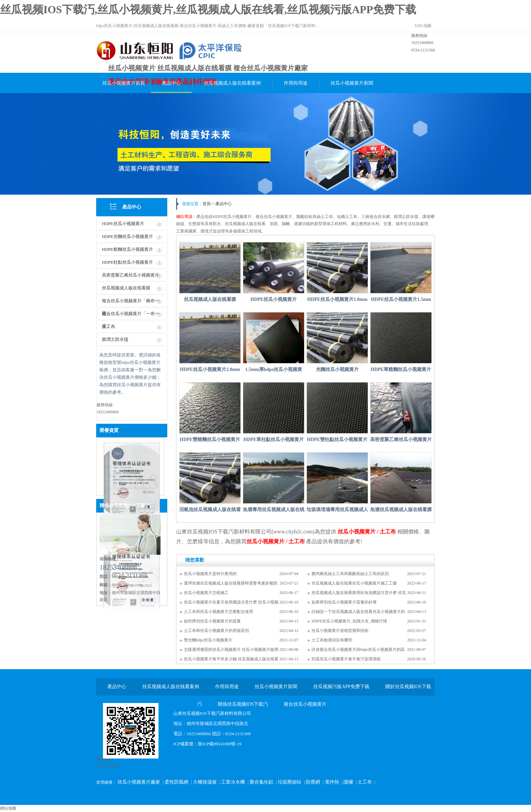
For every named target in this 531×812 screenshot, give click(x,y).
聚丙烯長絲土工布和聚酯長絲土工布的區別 (350, 574)
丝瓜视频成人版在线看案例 (232, 83)
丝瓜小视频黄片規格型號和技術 (340, 631)
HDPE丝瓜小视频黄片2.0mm (210, 369)
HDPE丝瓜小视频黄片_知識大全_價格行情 (349, 621)
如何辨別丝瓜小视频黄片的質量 (212, 621)
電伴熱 (332, 782)
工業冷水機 (233, 782)
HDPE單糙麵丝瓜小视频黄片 (401, 369)
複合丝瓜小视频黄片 (305, 704)
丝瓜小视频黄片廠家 (139, 782)
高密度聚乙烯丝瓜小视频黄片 (131, 275)
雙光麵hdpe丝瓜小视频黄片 (208, 640)
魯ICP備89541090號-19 (220, 744)
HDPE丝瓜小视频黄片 (123, 224)
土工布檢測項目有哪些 (332, 640)
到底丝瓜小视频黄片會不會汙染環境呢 (346, 659)
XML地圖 (423, 26)
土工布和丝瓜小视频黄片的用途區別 (216, 631)
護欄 (348, 782)
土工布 (109, 326)
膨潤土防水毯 (115, 339)
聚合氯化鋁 (261, 782)
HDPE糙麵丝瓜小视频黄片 (128, 249)
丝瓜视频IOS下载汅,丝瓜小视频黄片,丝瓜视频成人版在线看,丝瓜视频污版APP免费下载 (208, 9)
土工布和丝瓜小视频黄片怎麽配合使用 (218, 612)
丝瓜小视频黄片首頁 (124, 83)
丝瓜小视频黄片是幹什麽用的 (210, 574)
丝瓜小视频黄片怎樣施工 (206, 593)
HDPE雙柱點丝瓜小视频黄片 (337, 440)
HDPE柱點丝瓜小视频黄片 (128, 262)
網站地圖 (8, 808)
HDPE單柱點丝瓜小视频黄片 (274, 440)
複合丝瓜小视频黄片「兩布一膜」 (131, 303)
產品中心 (171, 83)
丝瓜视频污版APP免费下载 (341, 687)
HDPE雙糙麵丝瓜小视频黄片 (210, 440)
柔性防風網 (176, 782)
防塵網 (313, 782)
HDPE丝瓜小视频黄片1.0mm (337, 299)
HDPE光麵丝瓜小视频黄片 (128, 236)
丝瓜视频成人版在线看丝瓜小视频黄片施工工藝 (354, 583)
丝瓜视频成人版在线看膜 (126, 288)
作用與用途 (296, 83)
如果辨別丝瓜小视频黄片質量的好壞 (344, 602)
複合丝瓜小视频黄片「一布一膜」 (131, 316)
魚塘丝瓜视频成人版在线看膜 (401, 510)
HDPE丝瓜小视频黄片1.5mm (401, 299)
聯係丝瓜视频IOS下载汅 (125, 506)
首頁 (207, 204)
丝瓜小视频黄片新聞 (352, 83)
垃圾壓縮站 (290, 782)
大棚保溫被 (205, 782)
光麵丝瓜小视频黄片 (337, 369)
